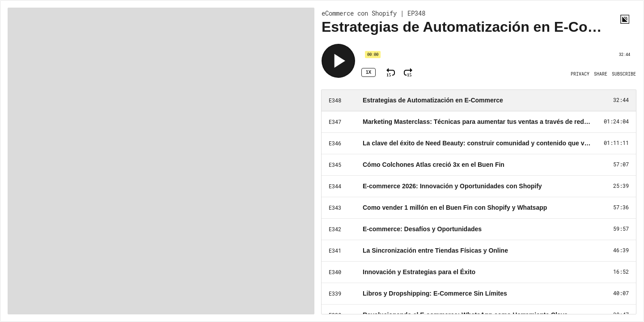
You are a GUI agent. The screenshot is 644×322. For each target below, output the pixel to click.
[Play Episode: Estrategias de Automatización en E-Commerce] (479, 101)
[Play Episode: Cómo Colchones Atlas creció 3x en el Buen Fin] (479, 165)
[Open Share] (601, 74)
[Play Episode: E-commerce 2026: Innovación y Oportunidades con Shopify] (479, 186)
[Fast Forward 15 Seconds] (408, 72)
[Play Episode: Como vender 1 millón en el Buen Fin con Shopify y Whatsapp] (479, 208)
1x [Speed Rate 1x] (369, 72)
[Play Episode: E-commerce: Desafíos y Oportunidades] (479, 229)
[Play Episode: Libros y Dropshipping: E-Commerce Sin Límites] (479, 294)
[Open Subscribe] (624, 74)
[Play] (338, 61)
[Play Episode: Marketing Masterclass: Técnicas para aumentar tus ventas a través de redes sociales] (479, 122)
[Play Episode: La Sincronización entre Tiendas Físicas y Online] (479, 251)
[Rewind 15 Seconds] (391, 72)
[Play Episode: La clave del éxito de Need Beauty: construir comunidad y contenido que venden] (479, 144)
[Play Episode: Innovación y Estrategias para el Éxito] (479, 272)
